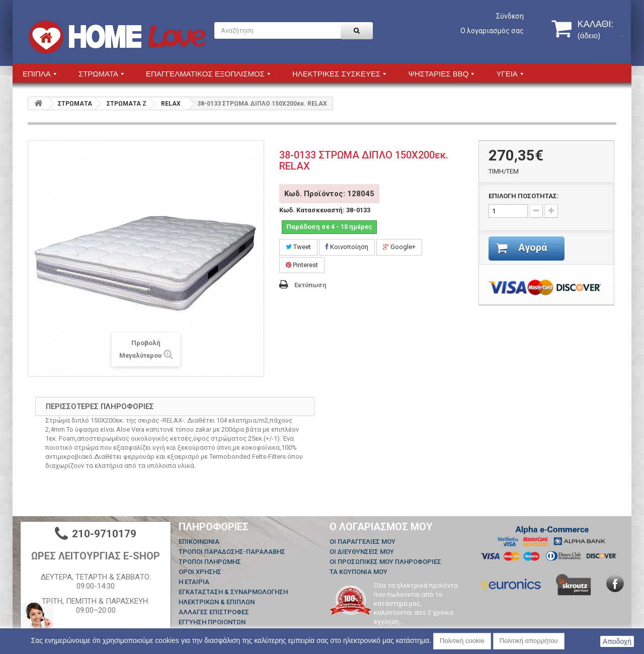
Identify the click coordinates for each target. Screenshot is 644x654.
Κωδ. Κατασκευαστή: (312, 210)
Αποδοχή (617, 641)
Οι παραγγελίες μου (363, 542)
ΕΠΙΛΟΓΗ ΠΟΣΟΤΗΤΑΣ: (524, 196)
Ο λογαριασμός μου (381, 527)
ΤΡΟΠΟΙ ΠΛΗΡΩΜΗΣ (210, 562)
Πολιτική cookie (462, 641)
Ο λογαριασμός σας (492, 31)
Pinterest (302, 265)
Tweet (298, 247)
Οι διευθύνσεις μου (362, 552)
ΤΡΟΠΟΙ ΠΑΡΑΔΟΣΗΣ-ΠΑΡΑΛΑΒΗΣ (232, 552)
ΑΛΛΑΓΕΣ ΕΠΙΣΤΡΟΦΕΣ (214, 612)
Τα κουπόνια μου (358, 572)
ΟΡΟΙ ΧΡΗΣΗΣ (200, 572)
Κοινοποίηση (347, 247)
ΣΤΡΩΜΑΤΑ (75, 104)
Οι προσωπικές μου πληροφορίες (385, 562)
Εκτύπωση (310, 285)
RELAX (171, 104)
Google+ (399, 247)
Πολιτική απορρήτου (529, 641)
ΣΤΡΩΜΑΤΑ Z (127, 104)
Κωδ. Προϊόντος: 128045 (329, 194)
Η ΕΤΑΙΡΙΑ (194, 582)
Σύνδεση (510, 16)
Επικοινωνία (199, 542)
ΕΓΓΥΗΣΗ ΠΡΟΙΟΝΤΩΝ (212, 622)
